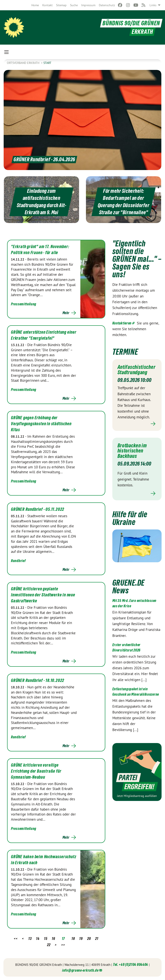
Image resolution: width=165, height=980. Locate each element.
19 (81, 939)
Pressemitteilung (24, 304)
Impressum (88, 5)
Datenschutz (107, 5)
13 (30, 939)
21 (97, 939)
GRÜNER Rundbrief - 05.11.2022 (38, 509)
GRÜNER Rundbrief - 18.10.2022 (38, 680)
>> (63, 945)
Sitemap (61, 5)
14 (38, 939)
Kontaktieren (122, 323)
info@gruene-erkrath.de (80, 970)
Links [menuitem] (153, 5)
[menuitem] (35, 5)
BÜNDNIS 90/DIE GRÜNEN (131, 23)
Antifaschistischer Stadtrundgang (137, 369)
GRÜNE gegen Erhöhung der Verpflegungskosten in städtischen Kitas (41, 424)
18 (73, 939)
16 (53, 939)
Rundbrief (18, 561)
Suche (74, 5)
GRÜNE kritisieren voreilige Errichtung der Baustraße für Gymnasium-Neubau (36, 771)
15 (46, 939)
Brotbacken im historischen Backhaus (132, 450)
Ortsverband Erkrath (24, 63)
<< (16, 939)
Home (35, 5)
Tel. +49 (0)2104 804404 (131, 964)
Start (47, 63)
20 (89, 939)
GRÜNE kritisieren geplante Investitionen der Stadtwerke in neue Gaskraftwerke (43, 595)
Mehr (66, 313)
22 (49, 945)
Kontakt (47, 5)
